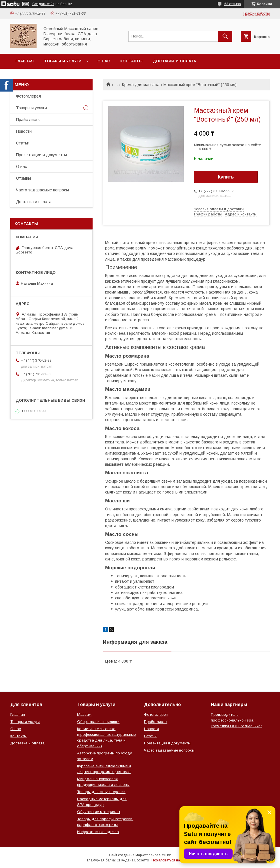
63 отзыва (233, 4)
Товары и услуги (63, 61)
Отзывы (23, 178)
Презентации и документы (41, 155)
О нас (104, 61)
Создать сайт (43, 4)
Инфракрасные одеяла (98, 832)
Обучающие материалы (99, 812)
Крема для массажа (141, 85)
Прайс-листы (28, 120)
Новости (24, 131)
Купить (226, 177)
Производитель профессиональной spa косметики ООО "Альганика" (236, 720)
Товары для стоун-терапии (101, 792)
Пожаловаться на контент (172, 860)
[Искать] (225, 36)
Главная (25, 61)
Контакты (131, 61)
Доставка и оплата (174, 61)
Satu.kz (165, 855)
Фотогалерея (28, 96)
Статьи (23, 143)
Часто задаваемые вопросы (42, 190)
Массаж (84, 715)
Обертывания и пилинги (98, 722)
